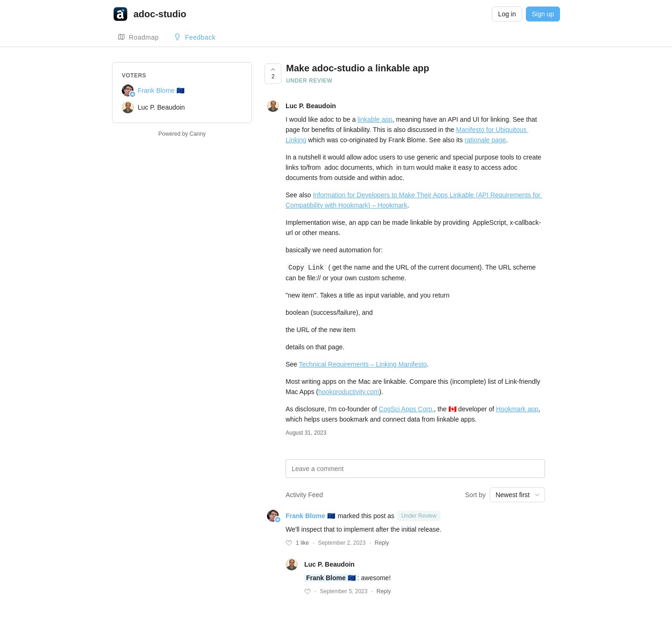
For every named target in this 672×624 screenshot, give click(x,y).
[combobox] (517, 494)
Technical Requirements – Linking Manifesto (363, 364)
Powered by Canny (182, 134)
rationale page (486, 140)
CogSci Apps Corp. (406, 409)
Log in (507, 14)
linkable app (375, 119)
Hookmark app (517, 409)
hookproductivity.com (349, 391)
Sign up (543, 14)
